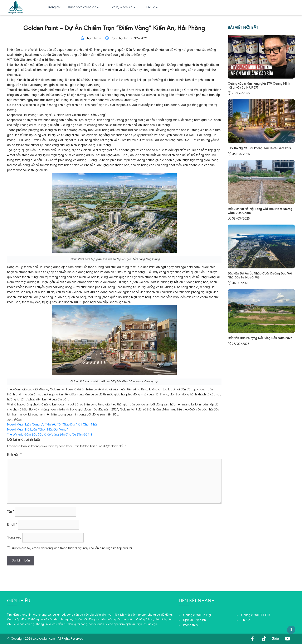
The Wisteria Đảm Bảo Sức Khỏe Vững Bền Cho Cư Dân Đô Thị (49, 435)
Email (12, 525)
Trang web (14, 538)
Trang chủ (55, 7)
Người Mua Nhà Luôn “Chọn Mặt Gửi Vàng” (38, 430)
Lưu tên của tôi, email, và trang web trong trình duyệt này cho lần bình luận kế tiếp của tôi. (72, 548)
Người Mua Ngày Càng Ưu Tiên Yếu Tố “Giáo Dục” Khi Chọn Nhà (52, 425)
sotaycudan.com (44, 639)
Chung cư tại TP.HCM (256, 615)
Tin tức (150, 7)
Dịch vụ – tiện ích (121, 7)
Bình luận (14, 455)
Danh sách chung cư (82, 7)
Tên (11, 512)
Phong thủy (191, 625)
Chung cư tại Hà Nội (197, 615)
